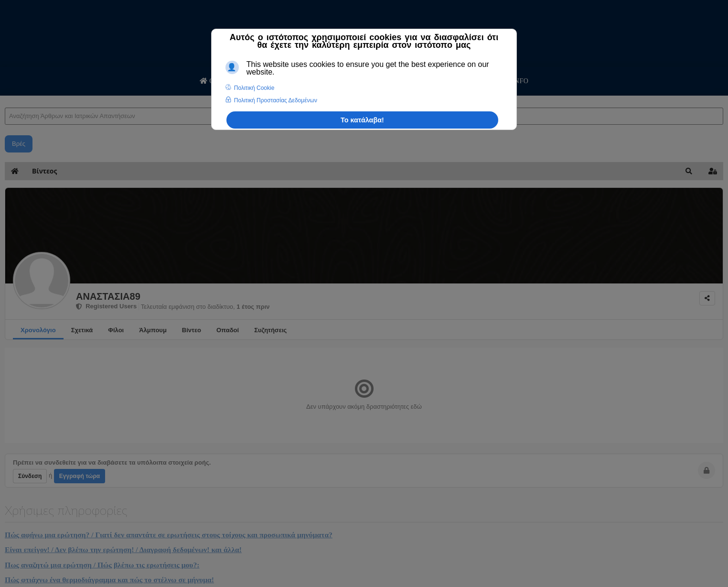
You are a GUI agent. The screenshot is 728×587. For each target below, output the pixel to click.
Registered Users (106, 306)
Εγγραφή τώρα (80, 476)
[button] (689, 171)
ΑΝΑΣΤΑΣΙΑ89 (108, 296)
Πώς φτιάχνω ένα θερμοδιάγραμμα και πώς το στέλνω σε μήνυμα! (109, 580)
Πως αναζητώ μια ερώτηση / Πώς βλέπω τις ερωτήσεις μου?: (102, 565)
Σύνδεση (30, 476)
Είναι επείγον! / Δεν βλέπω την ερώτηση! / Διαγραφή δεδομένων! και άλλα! (123, 549)
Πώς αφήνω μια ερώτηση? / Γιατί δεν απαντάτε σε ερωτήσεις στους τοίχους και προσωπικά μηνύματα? (169, 535)
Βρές (19, 144)
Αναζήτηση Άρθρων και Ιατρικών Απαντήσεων (5, 98)
